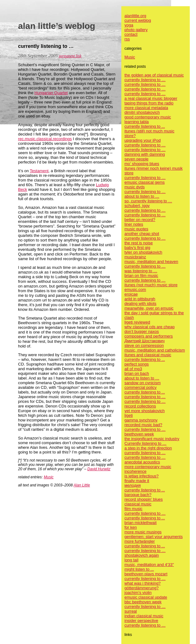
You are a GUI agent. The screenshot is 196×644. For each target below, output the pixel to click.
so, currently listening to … (148, 201)
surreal (131, 611)
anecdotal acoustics (142, 462)
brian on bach (137, 373)
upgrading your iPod (142, 140)
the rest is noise (139, 243)
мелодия (133, 485)
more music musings (143, 532)
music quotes (136, 229)
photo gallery (136, 30)
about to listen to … (142, 196)
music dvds (135, 187)
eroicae (131, 294)
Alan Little (82, 485)
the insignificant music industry (152, 439)
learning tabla (137, 122)
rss (127, 39)
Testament (39, 171)
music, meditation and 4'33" (149, 565)
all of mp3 (133, 369)
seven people (136, 159)
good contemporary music (148, 117)
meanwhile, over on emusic (149, 308)
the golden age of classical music (154, 75)
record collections (140, 406)
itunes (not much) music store (151, 285)
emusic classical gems (145, 182)
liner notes (134, 224)
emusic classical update (146, 597)
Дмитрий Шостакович (145, 341)
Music (49, 477)
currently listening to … (145, 80)
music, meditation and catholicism (155, 350)
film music (133, 509)
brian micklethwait (140, 523)
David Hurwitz (99, 469)
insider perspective (141, 621)
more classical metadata (146, 108)
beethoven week (139, 434)
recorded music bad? (143, 425)
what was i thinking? (142, 583)
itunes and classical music (148, 355)
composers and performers (149, 336)
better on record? (140, 220)
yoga (129, 25)
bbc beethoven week (143, 602)
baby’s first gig (137, 248)
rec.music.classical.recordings (45, 139)
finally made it (137, 481)
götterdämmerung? (142, 588)
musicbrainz (135, 257)
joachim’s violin (138, 593)
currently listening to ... (145, 126)
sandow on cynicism (142, 383)
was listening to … (141, 271)
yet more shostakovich (145, 411)
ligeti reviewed (137, 322)
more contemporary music (148, 467)
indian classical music (144, 616)
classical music (138, 504)
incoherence (135, 471)
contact (131, 34)
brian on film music (141, 276)
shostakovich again (142, 555)
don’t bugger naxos (142, 331)
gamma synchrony (141, 420)
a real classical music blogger (151, 98)
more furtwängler (140, 541)
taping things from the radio (149, 103)
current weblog (138, 20)
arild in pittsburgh (140, 299)
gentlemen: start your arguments (154, 537)
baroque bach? (138, 495)
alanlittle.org (135, 16)
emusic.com (135, 290)
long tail (131, 560)
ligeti (129, 415)
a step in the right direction (148, 448)
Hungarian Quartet (51, 93)
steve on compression (144, 345)
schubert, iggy (137, 206)
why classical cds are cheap (149, 327)
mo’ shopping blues (142, 164)
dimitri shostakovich (142, 112)
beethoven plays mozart (146, 574)
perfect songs (137, 364)
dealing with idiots (140, 304)
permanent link (70, 56)
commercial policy (140, 387)
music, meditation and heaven (151, 262)
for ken (131, 527)
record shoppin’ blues (144, 499)
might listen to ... (139, 569)
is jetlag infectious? (142, 476)
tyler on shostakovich (143, 252)
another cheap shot (142, 234)
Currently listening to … (145, 443)
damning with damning (145, 154)
